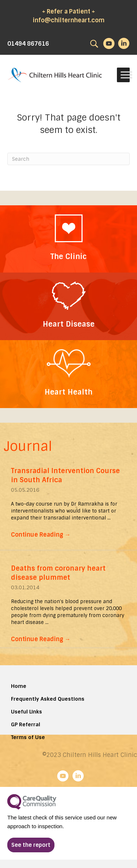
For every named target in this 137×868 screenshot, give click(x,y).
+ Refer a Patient (66, 12)
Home (19, 686)
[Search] (68, 159)
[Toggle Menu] (126, 75)
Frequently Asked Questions (48, 699)
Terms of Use (28, 737)
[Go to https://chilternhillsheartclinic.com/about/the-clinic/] (68, 239)
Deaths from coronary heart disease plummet (58, 573)
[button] (31, 845)
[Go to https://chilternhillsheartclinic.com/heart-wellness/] (68, 374)
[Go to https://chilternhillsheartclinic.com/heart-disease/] (68, 306)
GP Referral (26, 724)
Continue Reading (41, 535)
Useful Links (26, 712)
